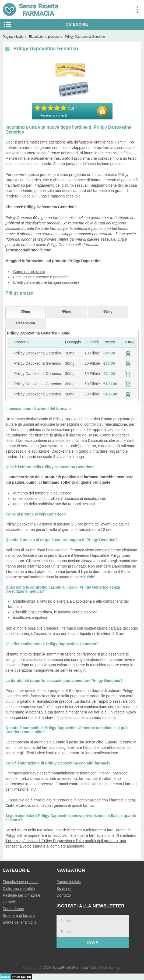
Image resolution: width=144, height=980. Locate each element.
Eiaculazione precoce (21, 882)
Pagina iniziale (69, 882)
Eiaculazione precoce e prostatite (41, 277)
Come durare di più (29, 272)
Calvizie (9, 902)
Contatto (64, 895)
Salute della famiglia (20, 922)
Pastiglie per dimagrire (21, 895)
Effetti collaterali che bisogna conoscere (46, 282)
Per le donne (13, 909)
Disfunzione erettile (19, 889)
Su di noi (64, 889)
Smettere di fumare (19, 916)
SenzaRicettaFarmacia (70, 968)
